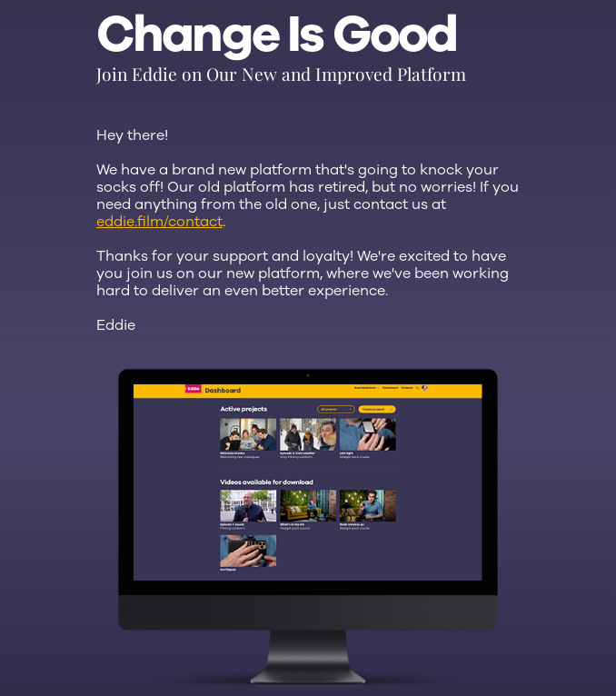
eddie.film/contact (159, 222)
